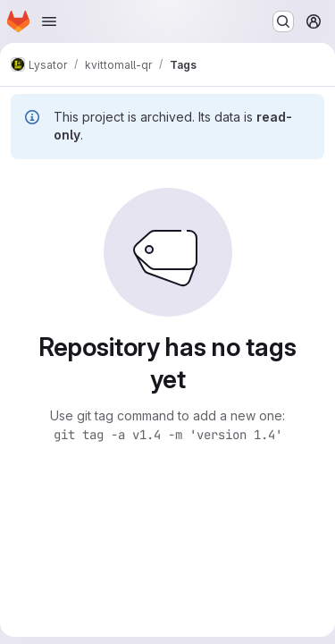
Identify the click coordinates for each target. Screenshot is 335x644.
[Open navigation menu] (49, 21)
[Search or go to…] (283, 21)
